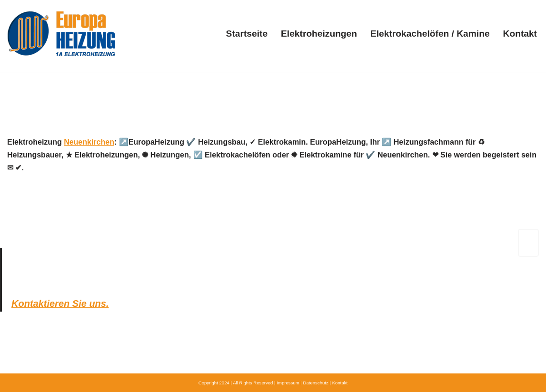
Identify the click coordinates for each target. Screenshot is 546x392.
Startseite (247, 34)
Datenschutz (316, 383)
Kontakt (520, 34)
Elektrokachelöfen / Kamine (430, 34)
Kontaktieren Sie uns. (60, 304)
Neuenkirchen (89, 142)
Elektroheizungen (319, 34)
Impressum (288, 383)
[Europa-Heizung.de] (61, 34)
